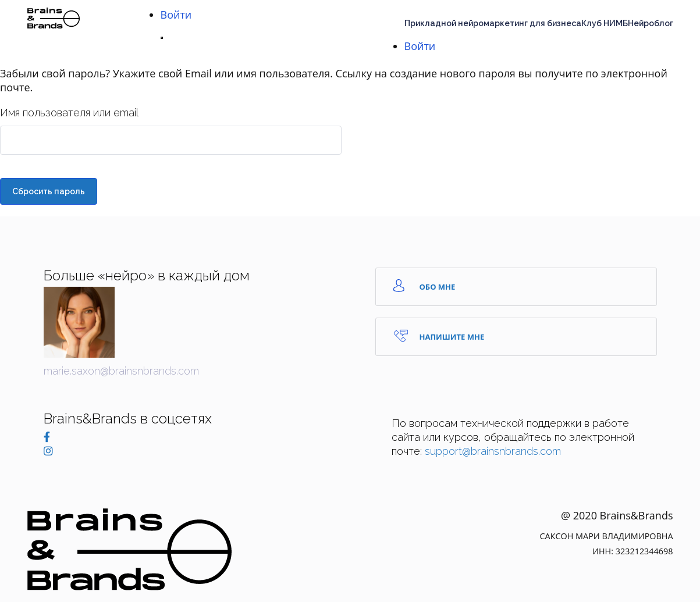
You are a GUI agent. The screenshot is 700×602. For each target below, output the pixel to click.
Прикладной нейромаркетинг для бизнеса (493, 23)
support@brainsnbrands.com (493, 451)
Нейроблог (651, 23)
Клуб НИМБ (605, 23)
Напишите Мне (439, 336)
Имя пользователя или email (69, 113)
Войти (176, 15)
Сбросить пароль (49, 191)
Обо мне (424, 286)
